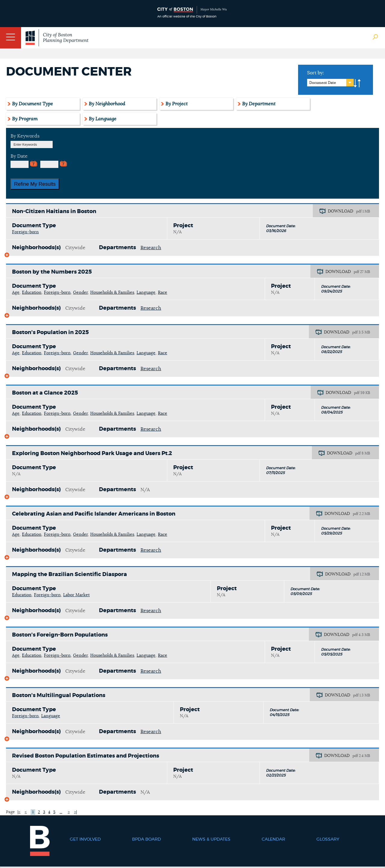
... (61, 812)
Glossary (328, 839)
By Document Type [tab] (32, 104)
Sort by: (316, 73)
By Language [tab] (103, 119)
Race (163, 293)
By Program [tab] (25, 119)
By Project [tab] (177, 104)
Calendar (273, 839)
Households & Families (112, 293)
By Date (19, 156)
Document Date (323, 83)
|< (19, 812)
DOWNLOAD (340, 211)
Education (32, 293)
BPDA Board (146, 839)
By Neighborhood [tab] (107, 104)
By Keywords (25, 136)
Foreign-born (25, 232)
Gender (80, 293)
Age (16, 293)
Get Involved (85, 839)
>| (75, 812)
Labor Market (76, 595)
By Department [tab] (259, 104)
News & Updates (211, 839)
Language (146, 293)
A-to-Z (357, 83)
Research (151, 248)
